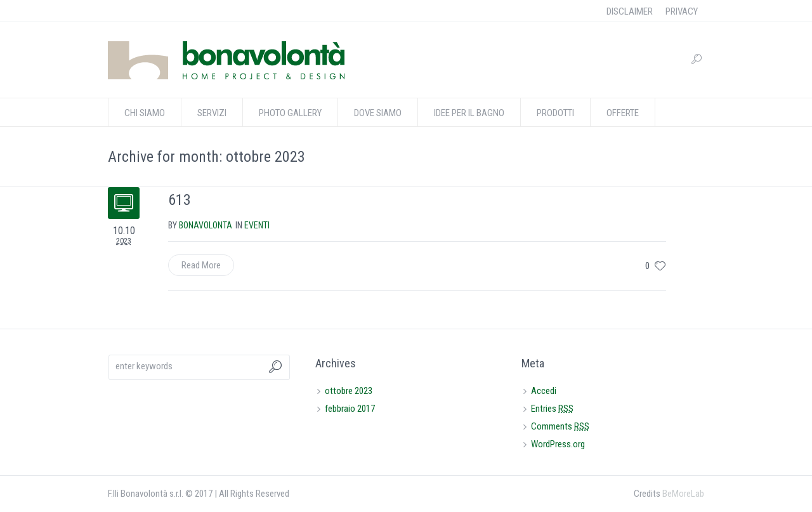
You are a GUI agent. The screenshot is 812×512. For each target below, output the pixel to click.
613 (180, 200)
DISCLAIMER (630, 11)
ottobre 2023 (349, 391)
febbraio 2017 (350, 409)
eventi (257, 225)
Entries (552, 409)
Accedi (544, 391)
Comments (560, 426)
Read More (201, 265)
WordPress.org (558, 444)
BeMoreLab (683, 494)
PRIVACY (682, 11)
